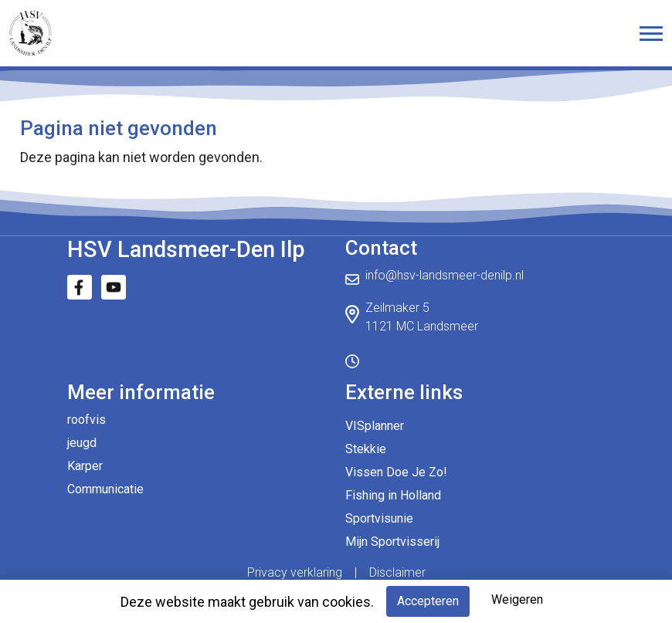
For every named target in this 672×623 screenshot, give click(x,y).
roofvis (87, 420)
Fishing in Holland (393, 495)
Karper (85, 466)
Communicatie (105, 489)
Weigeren (517, 599)
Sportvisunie (379, 518)
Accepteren (428, 601)
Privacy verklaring (295, 572)
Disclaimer (397, 572)
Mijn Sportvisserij (392, 542)
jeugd (82, 443)
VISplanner (375, 426)
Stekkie (366, 449)
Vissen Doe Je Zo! (396, 472)
